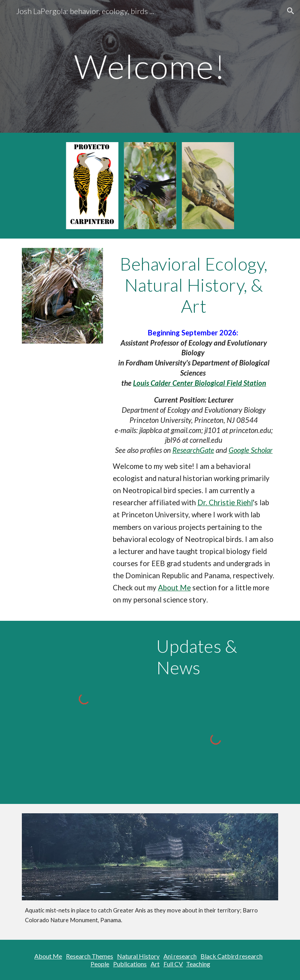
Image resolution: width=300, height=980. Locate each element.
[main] (150, 66)
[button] (291, 11)
